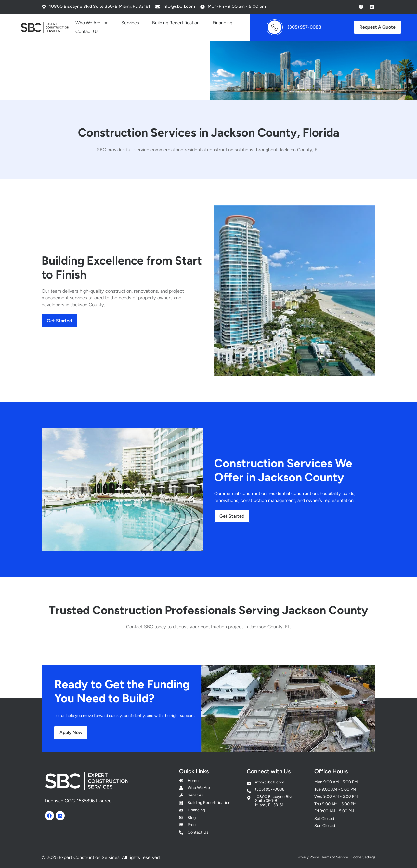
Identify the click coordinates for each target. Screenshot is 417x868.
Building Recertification (176, 23)
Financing (222, 23)
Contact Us (87, 31)
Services (130, 23)
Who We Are (92, 23)
